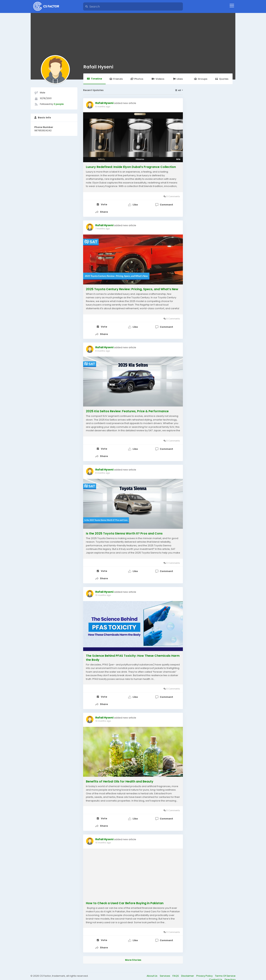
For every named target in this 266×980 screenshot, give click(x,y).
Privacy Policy (205, 968)
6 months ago (103, 107)
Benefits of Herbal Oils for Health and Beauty (120, 776)
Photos (141, 79)
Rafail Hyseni (98, 67)
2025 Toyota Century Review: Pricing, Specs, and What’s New (132, 288)
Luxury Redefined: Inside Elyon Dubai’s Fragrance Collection (131, 167)
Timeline (95, 79)
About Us (152, 968)
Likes (184, 79)
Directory (230, 972)
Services (165, 968)
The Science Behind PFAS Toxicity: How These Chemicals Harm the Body (133, 653)
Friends (119, 79)
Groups (204, 79)
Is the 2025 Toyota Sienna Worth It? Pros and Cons (124, 530)
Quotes (227, 79)
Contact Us (216, 972)
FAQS (176, 968)
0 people (59, 104)
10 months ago (103, 591)
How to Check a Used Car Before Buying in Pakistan (125, 896)
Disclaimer (188, 968)
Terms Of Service (225, 968)
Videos (163, 79)
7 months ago (103, 227)
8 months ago (103, 349)
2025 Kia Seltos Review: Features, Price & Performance (127, 409)
